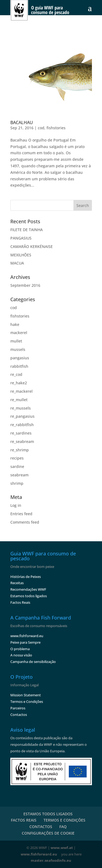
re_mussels (21, 408)
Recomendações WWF (28, 589)
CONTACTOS (41, 827)
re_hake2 (19, 383)
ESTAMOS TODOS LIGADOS (48, 814)
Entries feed (21, 514)
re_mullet (19, 400)
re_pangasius (22, 416)
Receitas (17, 583)
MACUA (17, 263)
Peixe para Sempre (25, 642)
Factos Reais (20, 602)
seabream (19, 475)
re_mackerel (21, 391)
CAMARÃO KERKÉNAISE (32, 246)
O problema (20, 649)
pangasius (20, 358)
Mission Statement (26, 695)
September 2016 (25, 285)
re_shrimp (20, 450)
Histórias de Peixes (26, 577)
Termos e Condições (27, 702)
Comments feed (25, 522)
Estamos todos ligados (29, 596)
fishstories (56, 128)
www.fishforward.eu (27, 636)
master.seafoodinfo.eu (51, 860)
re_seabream (22, 441)
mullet (16, 341)
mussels (18, 349)
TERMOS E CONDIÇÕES (64, 820)
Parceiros (18, 708)
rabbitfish (19, 366)
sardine (17, 466)
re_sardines (21, 433)
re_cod (16, 374)
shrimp (17, 483)
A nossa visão (21, 655)
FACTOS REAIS (24, 820)
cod (41, 128)
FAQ (63, 827)
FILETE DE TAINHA (27, 230)
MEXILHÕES (21, 255)
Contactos (19, 715)
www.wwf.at (62, 848)
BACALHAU (22, 122)
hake (15, 324)
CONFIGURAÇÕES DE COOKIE (48, 833)
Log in (16, 505)
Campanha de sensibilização (33, 662)
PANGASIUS (21, 238)
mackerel (19, 333)
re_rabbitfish (22, 425)
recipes (17, 458)
